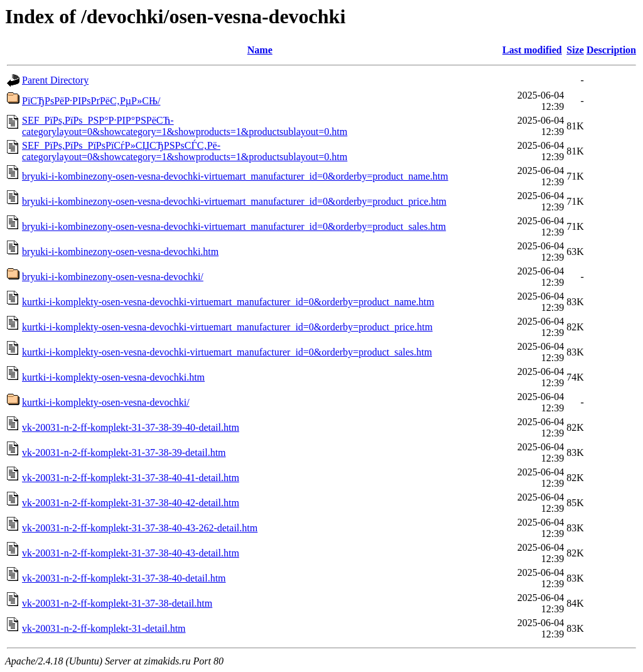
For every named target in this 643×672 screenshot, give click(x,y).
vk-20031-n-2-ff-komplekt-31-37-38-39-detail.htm (124, 453)
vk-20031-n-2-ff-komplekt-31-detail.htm (104, 628)
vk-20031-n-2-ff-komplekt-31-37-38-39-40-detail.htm (131, 427)
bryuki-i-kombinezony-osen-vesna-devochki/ (113, 277)
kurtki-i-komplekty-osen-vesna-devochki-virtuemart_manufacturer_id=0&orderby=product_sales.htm (227, 352)
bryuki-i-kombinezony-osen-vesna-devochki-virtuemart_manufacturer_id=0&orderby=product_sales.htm (234, 226)
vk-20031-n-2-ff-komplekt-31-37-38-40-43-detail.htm (131, 553)
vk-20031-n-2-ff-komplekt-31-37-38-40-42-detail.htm (131, 503)
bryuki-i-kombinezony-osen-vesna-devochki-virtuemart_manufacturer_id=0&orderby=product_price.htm (234, 201)
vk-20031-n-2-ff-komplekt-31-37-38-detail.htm (117, 603)
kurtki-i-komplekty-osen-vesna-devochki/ (106, 402)
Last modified (532, 50)
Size (575, 50)
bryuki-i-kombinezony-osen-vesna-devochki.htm (120, 252)
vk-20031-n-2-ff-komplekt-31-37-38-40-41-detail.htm (131, 478)
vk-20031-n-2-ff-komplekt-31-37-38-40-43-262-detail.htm (140, 528)
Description (611, 50)
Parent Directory (55, 80)
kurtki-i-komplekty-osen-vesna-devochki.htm (113, 377)
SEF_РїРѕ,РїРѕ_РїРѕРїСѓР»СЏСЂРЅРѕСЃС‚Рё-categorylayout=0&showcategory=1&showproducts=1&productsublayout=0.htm (185, 151)
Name (260, 50)
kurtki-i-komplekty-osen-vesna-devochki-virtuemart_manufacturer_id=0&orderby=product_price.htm (227, 327)
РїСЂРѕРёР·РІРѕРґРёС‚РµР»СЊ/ (91, 101)
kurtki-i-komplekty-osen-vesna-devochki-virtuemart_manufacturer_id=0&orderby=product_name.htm (228, 302)
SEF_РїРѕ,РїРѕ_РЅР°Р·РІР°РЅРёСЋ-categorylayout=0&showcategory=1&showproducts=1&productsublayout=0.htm (185, 126)
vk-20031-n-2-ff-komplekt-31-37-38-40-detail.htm (124, 578)
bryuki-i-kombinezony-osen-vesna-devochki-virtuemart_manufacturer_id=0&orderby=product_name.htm (235, 176)
